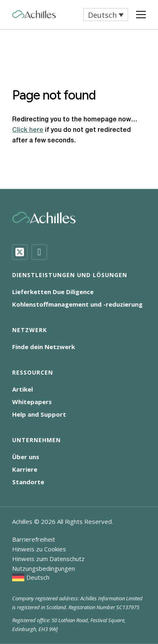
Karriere (25, 469)
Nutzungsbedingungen (44, 568)
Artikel (22, 389)
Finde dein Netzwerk (44, 347)
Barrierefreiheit (34, 539)
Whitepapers (32, 402)
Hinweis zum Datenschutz (48, 559)
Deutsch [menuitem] (102, 15)
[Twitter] (20, 252)
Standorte (28, 482)
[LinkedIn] (39, 252)
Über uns (26, 457)
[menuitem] (106, 15)
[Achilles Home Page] (34, 14)
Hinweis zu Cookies (39, 549)
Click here (28, 130)
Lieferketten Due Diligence (53, 292)
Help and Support (39, 414)
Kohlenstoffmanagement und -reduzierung (77, 304)
